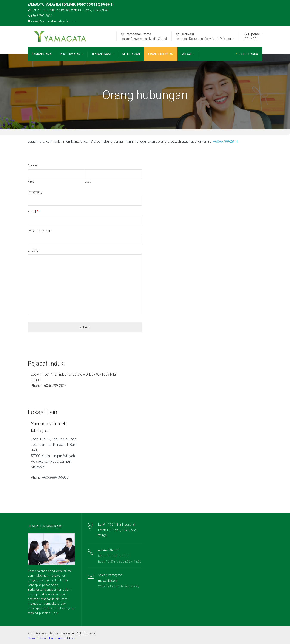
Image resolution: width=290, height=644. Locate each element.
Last (88, 181)
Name (32, 165)
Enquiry (33, 250)
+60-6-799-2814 (40, 16)
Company (35, 192)
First (31, 181)
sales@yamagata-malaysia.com (52, 21)
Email (32, 211)
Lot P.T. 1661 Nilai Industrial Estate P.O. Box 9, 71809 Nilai (68, 10)
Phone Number (39, 231)
